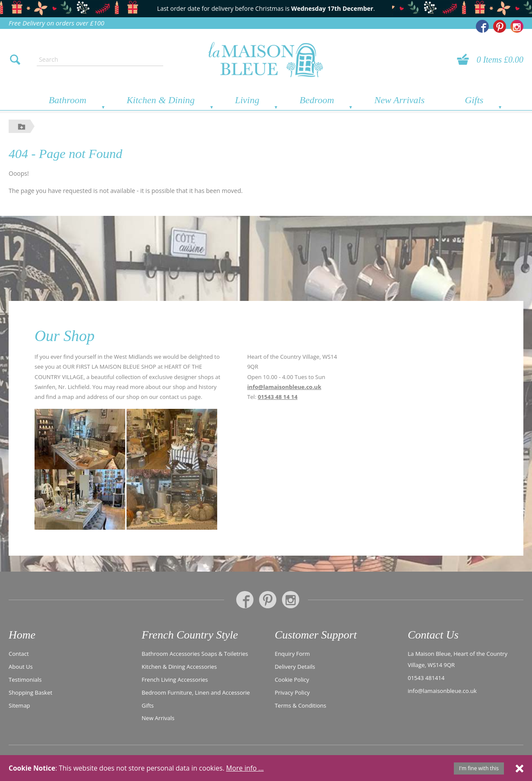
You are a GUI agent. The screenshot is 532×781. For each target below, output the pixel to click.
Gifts (474, 100)
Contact (19, 653)
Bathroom (68, 100)
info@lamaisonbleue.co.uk (284, 387)
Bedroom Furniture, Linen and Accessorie (196, 692)
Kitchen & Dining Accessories (179, 666)
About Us (21, 666)
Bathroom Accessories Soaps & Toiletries (195, 653)
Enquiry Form (292, 653)
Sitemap (19, 705)
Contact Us (433, 635)
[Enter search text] (100, 60)
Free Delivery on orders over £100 (57, 23)
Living (247, 100)
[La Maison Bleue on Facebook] (482, 26)
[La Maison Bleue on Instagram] (517, 26)
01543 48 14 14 (278, 397)
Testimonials (25, 679)
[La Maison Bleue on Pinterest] (500, 26)
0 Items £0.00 (500, 60)
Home (22, 635)
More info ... (245, 768)
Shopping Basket (30, 692)
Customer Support (316, 635)
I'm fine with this (479, 768)
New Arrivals (399, 100)
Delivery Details (295, 666)
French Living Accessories (175, 679)
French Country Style (190, 635)
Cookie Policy (292, 679)
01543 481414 (426, 677)
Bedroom (317, 100)
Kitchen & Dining (161, 100)
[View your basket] (465, 60)
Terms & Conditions (300, 705)
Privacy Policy (292, 692)
